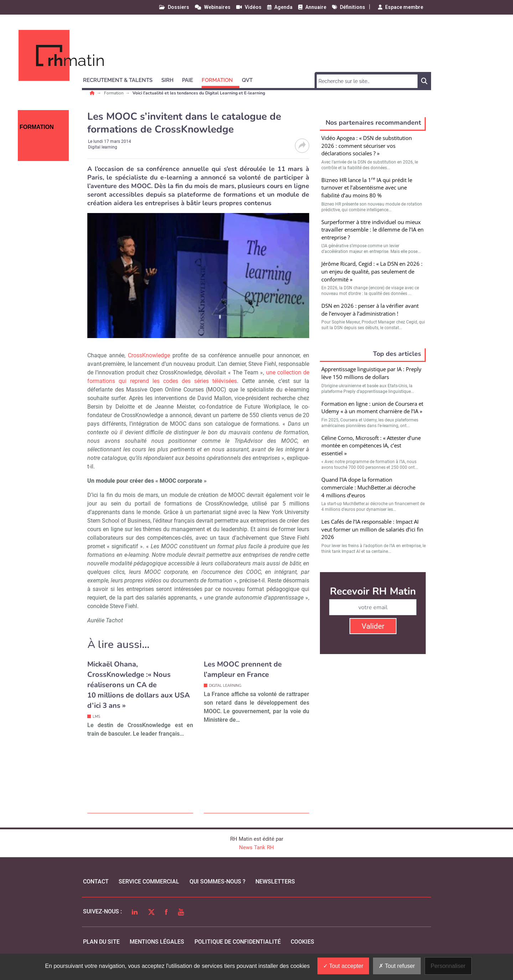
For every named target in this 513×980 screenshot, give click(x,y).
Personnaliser (448, 966)
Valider (373, 626)
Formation (114, 93)
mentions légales (157, 942)
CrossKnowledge (149, 355)
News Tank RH (256, 847)
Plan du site (101, 942)
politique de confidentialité (238, 942)
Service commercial (149, 882)
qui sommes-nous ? (217, 882)
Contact (96, 882)
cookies (302, 942)
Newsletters (275, 882)
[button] (121, 79)
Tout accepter (343, 966)
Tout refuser (397, 966)
